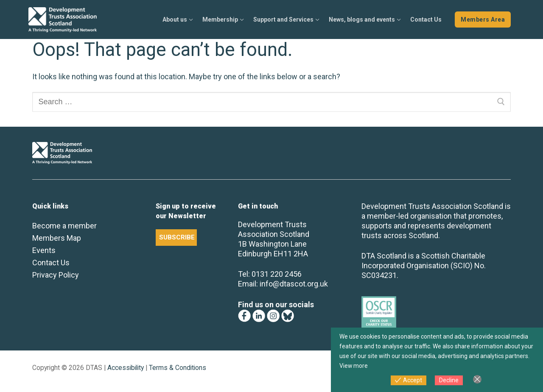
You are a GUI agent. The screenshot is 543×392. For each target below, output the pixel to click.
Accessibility (126, 368)
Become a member (64, 226)
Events (44, 250)
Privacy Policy (56, 275)
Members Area (483, 19)
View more (354, 366)
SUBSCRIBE (177, 237)
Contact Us (51, 263)
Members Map (57, 238)
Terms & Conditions (178, 368)
